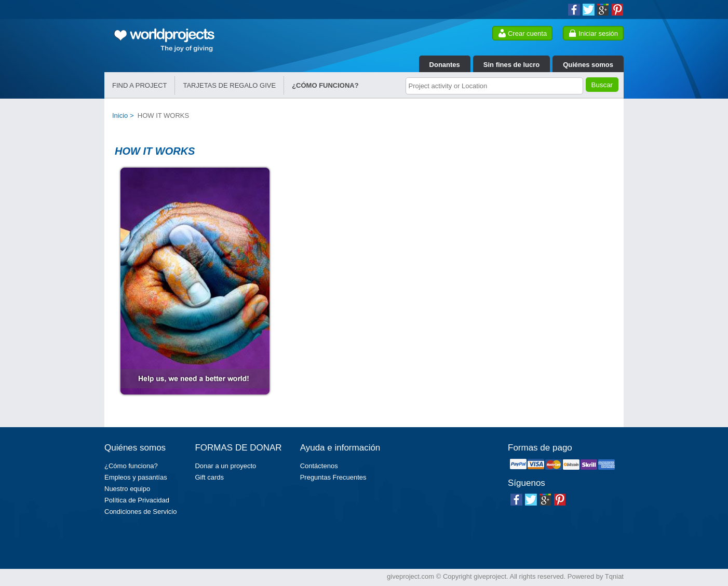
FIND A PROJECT (139, 85)
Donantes (445, 65)
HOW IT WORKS (163, 115)
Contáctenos (319, 466)
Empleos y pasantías (136, 477)
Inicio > (125, 115)
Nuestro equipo (127, 489)
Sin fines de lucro (511, 65)
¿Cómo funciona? (131, 466)
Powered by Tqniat (596, 576)
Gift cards (209, 477)
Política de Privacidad (137, 500)
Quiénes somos (588, 65)
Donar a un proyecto (225, 466)
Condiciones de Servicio (140, 512)
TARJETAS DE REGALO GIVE (229, 85)
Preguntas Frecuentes (333, 477)
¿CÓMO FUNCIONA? (325, 85)
